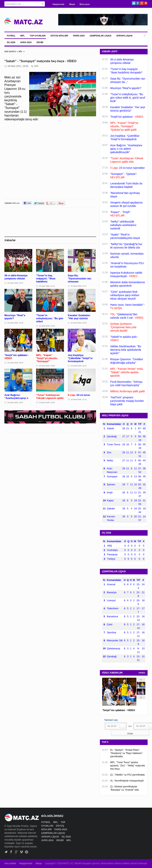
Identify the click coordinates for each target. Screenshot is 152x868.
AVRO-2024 (26, 42)
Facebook (138, 3)
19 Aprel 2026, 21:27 (79, 286)
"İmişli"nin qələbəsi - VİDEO (119, 710)
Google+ (142, 3)
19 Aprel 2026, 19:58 (47, 366)
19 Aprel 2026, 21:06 (15, 323)
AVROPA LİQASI (124, 36)
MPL (23, 36)
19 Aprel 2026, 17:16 (79, 399)
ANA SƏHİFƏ (10, 52)
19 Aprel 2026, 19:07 (15, 403)
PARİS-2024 (79, 36)
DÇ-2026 (11, 42)
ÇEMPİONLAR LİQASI (100, 36)
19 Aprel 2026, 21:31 (47, 286)
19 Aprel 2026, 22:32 (15, 283)
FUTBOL (11, 36)
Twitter (134, 3)
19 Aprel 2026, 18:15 (47, 403)
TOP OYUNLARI (38, 36)
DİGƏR (40, 42)
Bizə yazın (85, 4)
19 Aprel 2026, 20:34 (15, 363)
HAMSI (142, 673)
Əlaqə (72, 4)
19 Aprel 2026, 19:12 (79, 366)
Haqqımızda (58, 4)
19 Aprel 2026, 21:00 (47, 326)
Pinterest (146, 3)
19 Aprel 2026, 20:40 (79, 323)
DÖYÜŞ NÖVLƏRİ (59, 36)
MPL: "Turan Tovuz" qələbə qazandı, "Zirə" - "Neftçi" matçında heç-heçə (127, 766)
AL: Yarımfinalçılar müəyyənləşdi (127, 781)
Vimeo (21, 852)
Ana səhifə (10, 863)
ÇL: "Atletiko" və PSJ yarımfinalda (127, 775)
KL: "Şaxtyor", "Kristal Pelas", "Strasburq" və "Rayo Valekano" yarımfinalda (126, 753)
